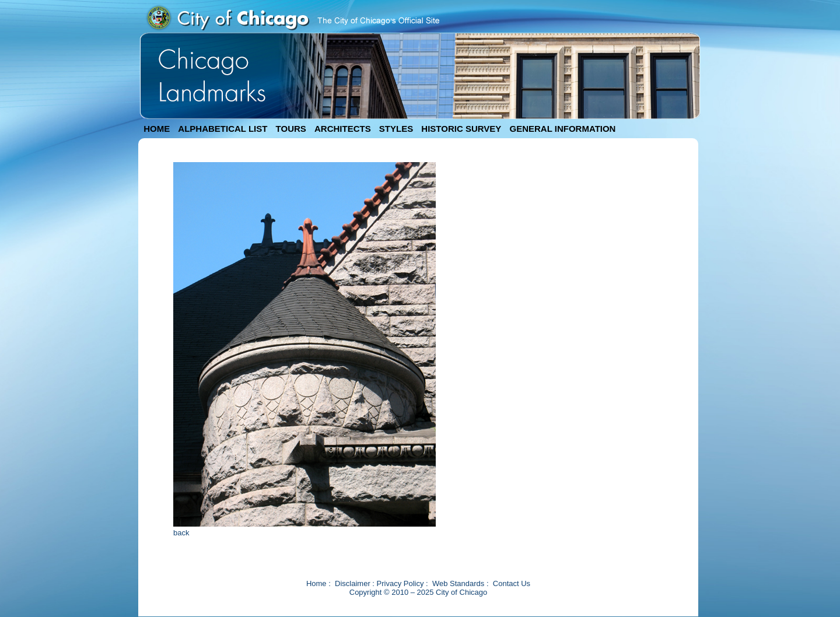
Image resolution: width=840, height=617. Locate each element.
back (181, 533)
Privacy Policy (400, 583)
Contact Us (512, 583)
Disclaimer (353, 583)
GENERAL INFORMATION (563, 129)
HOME (157, 129)
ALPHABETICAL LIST (223, 129)
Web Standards (458, 583)
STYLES (396, 129)
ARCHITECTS (343, 129)
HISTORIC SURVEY (461, 129)
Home (316, 583)
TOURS (291, 129)
